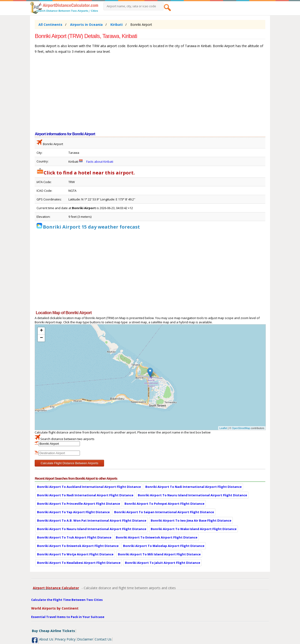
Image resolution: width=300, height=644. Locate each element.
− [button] (41, 338)
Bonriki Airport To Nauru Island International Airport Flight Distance (192, 495)
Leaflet (223, 428)
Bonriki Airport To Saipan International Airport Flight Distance (164, 512)
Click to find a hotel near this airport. (86, 173)
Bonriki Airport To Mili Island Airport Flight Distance (159, 554)
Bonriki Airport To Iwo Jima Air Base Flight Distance (191, 520)
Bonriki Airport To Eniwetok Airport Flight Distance (157, 537)
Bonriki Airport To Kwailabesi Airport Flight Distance (79, 563)
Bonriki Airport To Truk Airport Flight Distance (74, 537)
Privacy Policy (65, 639)
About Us (46, 639)
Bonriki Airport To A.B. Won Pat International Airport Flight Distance (92, 520)
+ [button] (41, 331)
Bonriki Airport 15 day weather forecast (91, 227)
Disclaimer (85, 639)
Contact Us (103, 639)
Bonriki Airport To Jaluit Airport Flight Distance (163, 563)
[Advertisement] (150, 95)
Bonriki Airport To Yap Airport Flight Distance (73, 512)
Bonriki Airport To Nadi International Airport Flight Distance (193, 487)
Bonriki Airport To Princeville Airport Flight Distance (79, 504)
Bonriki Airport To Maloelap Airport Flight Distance (164, 546)
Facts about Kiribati (100, 162)
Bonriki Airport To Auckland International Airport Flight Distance (89, 487)
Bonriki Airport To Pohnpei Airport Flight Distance (164, 504)
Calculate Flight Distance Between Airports (69, 463)
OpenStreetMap (241, 428)
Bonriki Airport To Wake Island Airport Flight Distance (194, 529)
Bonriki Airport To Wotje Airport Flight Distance (75, 554)
